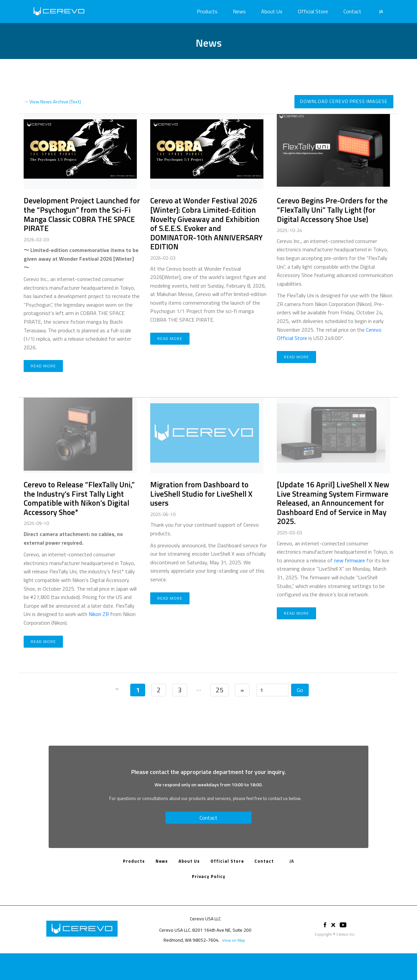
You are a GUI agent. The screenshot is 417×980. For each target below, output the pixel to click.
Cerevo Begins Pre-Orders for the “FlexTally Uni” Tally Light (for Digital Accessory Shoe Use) (332, 210)
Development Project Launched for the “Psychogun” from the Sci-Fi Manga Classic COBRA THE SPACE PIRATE (82, 214)
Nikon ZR (99, 614)
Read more (43, 366)
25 (219, 690)
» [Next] (242, 690)
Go (300, 690)
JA (381, 11)
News (239, 11)
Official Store (313, 11)
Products (207, 11)
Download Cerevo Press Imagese (344, 101)
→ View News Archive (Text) (52, 102)
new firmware (350, 560)
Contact (352, 11)
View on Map (234, 940)
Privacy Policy (209, 876)
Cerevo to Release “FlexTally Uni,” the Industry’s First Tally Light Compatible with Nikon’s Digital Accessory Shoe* (79, 498)
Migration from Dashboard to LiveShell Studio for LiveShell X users (201, 494)
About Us (272, 11)
